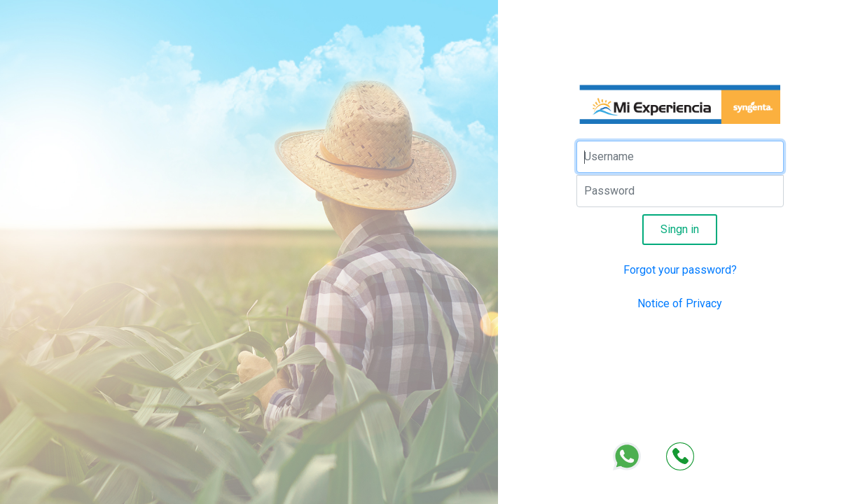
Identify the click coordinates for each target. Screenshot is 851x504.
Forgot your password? (680, 270)
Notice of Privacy (680, 303)
